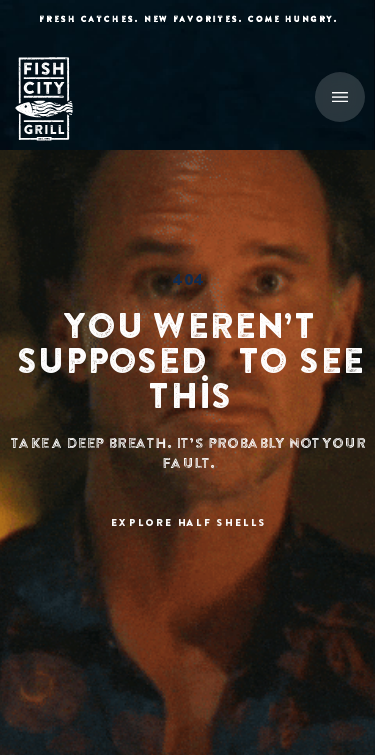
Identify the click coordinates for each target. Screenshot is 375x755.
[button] (340, 97)
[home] (55, 99)
